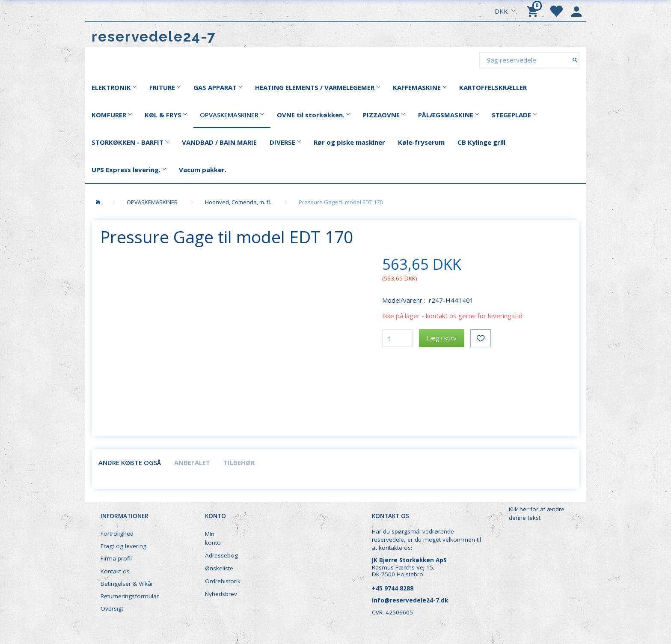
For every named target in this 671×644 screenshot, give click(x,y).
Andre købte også (130, 462)
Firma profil (116, 558)
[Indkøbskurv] (534, 11)
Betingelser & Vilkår (127, 584)
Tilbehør (239, 462)
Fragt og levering (123, 546)
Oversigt (112, 608)
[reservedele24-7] (154, 37)
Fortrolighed (117, 534)
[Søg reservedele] (575, 60)
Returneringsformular (130, 596)
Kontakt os (115, 571)
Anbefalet (192, 462)
